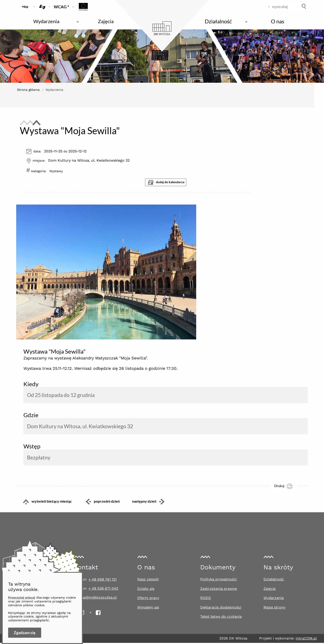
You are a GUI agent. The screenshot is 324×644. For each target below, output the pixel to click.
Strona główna (28, 90)
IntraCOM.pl (306, 639)
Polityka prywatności (218, 580)
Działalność (274, 580)
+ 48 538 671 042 (103, 589)
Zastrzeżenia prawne (219, 590)
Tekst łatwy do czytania (221, 618)
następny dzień (152, 503)
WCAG (62, 7)
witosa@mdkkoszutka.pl (95, 598)
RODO (206, 599)
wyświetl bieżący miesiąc (44, 503)
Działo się (146, 590)
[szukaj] (304, 7)
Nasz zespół (148, 580)
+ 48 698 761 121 (102, 580)
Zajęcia (270, 590)
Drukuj (286, 487)
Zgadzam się (25, 633)
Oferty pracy (148, 599)
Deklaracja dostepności (221, 608)
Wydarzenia (274, 599)
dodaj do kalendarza (166, 182)
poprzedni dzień (102, 503)
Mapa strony (274, 608)
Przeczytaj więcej (22, 597)
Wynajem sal (148, 608)
